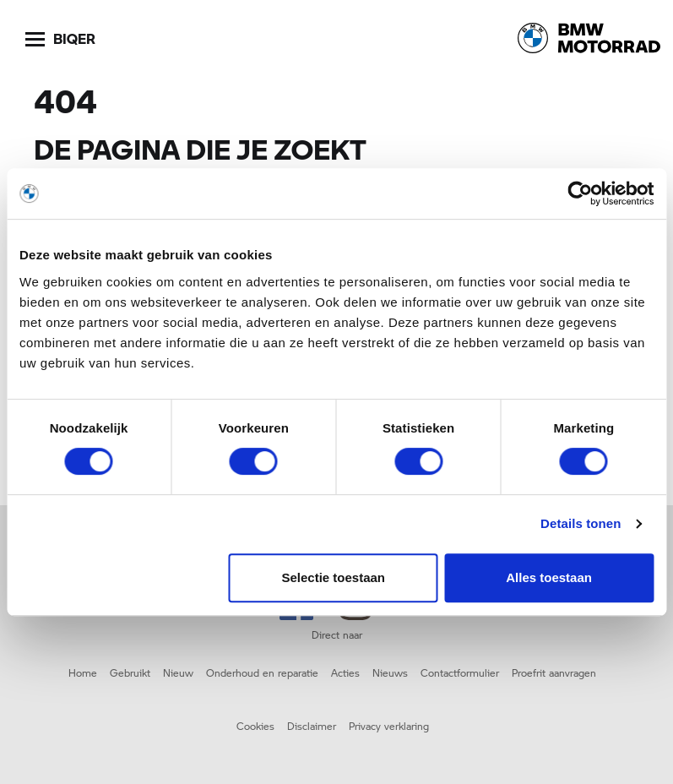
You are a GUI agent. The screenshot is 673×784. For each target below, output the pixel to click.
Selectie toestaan (333, 577)
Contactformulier (460, 672)
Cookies (255, 726)
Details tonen (581, 523)
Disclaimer (312, 726)
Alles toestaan (549, 577)
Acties (345, 672)
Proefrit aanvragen (554, 672)
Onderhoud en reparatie (262, 672)
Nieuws (390, 672)
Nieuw (178, 672)
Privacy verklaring (389, 726)
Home (83, 672)
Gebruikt (130, 672)
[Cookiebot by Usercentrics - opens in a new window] (580, 193)
